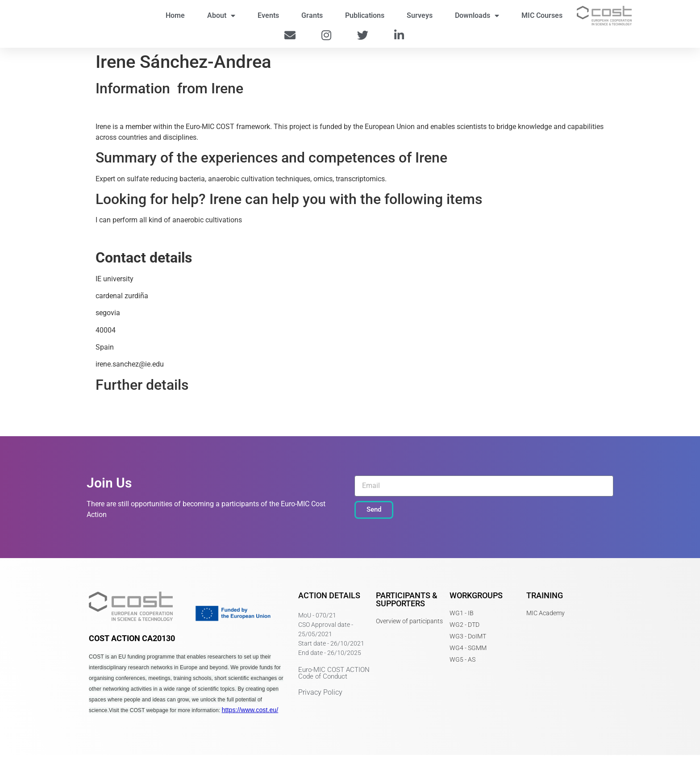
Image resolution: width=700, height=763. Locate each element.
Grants (312, 19)
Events (268, 19)
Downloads (477, 20)
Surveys (420, 19)
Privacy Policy (320, 700)
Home (175, 19)
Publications (365, 19)
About (221, 20)
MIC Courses (542, 19)
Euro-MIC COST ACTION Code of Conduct (334, 681)
